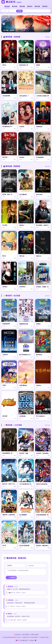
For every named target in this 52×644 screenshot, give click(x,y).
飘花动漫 (37, 6)
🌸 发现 (19, 11)
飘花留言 (45, 6)
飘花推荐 (7, 6)
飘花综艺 (30, 6)
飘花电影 (15, 6)
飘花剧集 (22, 6)
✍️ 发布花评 (11, 578)
